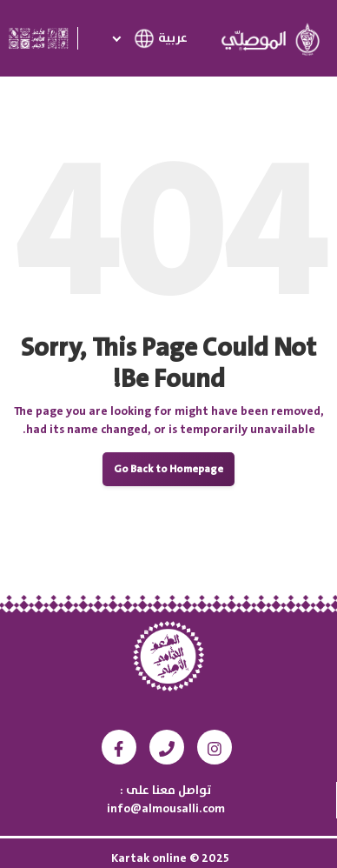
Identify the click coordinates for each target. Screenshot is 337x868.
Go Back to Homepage (168, 469)
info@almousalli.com (166, 809)
